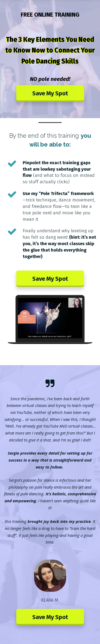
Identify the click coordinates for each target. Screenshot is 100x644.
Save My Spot (50, 93)
